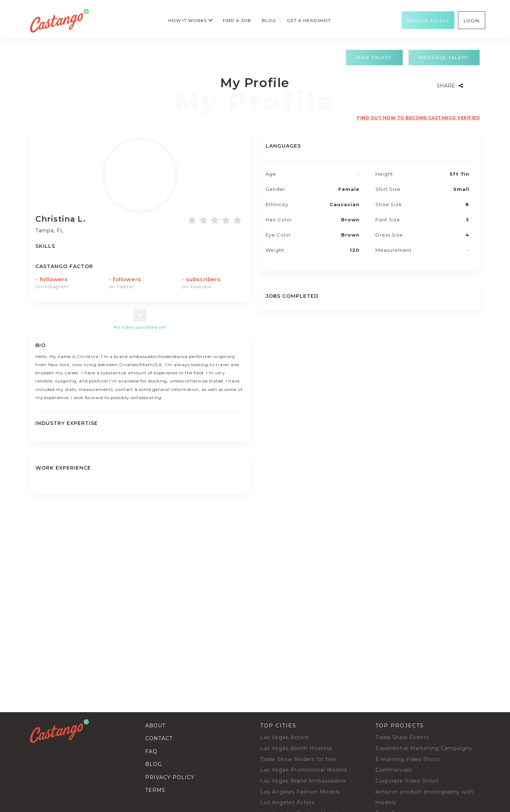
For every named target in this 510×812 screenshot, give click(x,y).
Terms (155, 790)
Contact (159, 738)
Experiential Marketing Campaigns (424, 748)
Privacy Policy (170, 777)
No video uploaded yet (140, 327)
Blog (269, 21)
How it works (188, 21)
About (155, 726)
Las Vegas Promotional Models (304, 770)
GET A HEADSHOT (309, 21)
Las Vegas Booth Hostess (296, 748)
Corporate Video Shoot (407, 781)
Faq (151, 751)
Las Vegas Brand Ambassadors (303, 781)
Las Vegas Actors (284, 737)
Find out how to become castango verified (418, 118)
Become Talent (428, 21)
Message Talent (444, 57)
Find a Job (237, 21)
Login (472, 21)
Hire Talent (374, 57)
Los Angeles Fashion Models (300, 792)
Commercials (394, 770)
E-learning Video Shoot (408, 759)
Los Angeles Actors (287, 802)
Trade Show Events (402, 737)
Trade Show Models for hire (298, 759)
